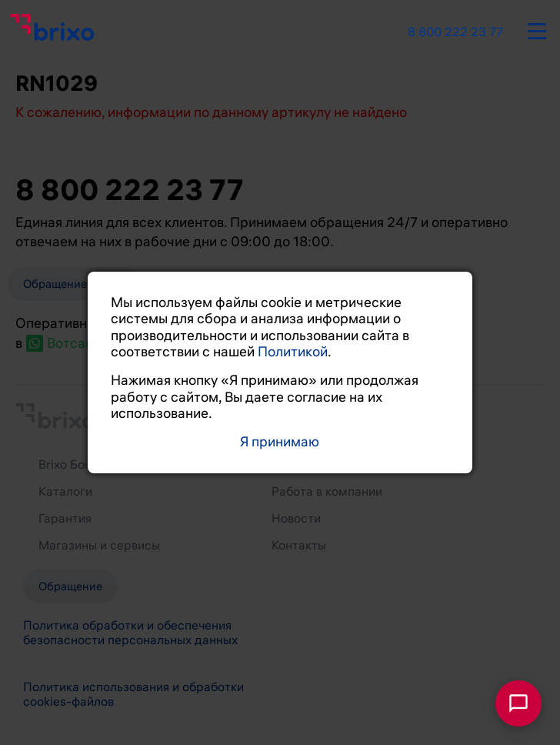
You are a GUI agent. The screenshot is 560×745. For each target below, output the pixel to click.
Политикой (293, 352)
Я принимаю (280, 442)
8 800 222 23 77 (455, 32)
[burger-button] (537, 28)
